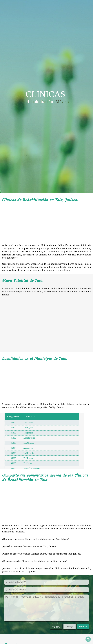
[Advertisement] (46, 223)
